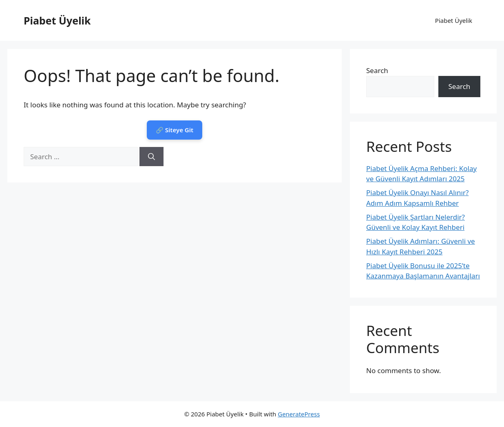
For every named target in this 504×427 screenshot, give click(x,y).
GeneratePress (299, 414)
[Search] (151, 157)
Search (377, 70)
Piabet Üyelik (57, 20)
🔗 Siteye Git (175, 130)
